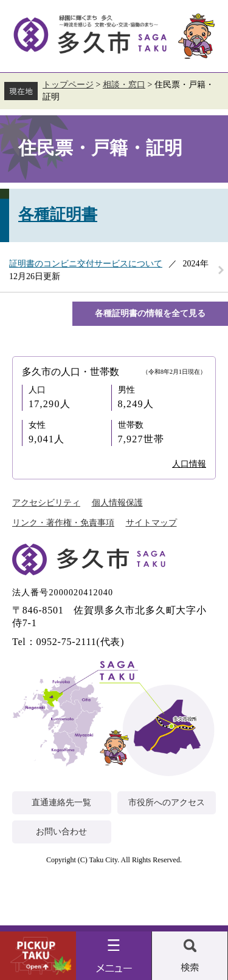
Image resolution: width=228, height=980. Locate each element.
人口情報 (189, 464)
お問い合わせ (61, 832)
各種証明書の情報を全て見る (150, 313)
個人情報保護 (117, 503)
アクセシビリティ (46, 503)
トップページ (68, 85)
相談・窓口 (124, 85)
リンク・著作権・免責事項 (63, 523)
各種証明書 (58, 215)
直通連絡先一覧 (61, 803)
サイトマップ (151, 523)
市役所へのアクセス (167, 803)
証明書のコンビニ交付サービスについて (86, 264)
